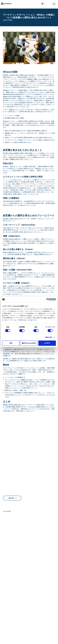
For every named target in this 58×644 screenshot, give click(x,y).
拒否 (11, 343)
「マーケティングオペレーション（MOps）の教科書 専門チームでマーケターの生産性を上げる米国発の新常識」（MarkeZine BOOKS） (28, 481)
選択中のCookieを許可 (29, 343)
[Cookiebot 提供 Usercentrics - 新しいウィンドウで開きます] (48, 299)
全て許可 (47, 343)
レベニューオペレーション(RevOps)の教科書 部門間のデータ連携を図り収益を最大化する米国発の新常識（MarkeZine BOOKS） (28, 485)
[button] (43, 4)
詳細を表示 (49, 337)
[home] (6, 4)
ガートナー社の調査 (10, 180)
